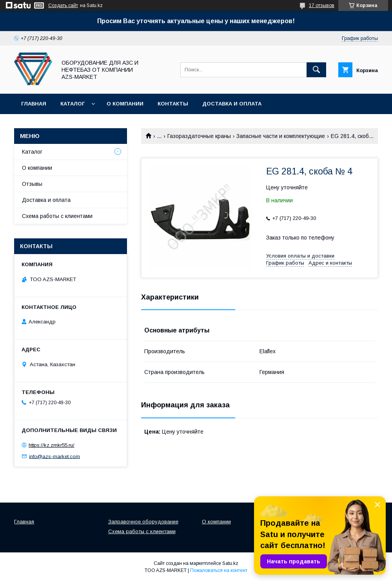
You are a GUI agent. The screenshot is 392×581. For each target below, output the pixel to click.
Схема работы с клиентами (57, 216)
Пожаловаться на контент (219, 570)
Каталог (73, 104)
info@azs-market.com (54, 456)
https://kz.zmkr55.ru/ (52, 445)
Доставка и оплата (232, 104)
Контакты (173, 104)
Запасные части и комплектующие (281, 136)
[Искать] (316, 70)
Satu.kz (230, 563)
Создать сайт (63, 5)
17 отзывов (322, 5)
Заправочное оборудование (143, 522)
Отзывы (32, 184)
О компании (125, 104)
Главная (34, 104)
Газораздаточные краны (199, 136)
